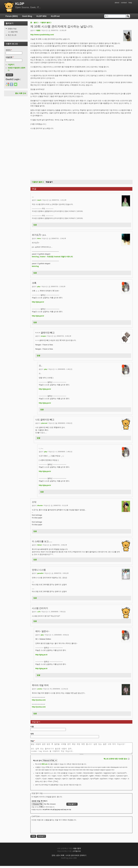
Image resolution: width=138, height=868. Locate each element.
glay (39, 286)
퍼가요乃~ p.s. (39, 235)
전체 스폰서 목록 (58, 858)
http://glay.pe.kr (38, 302)
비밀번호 (10, 57)
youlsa (40, 689)
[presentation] (52, 829)
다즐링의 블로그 (46, 23)
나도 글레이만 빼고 (45, 420)
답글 (35, 225)
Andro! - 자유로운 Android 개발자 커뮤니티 (56, 257)
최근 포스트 (12, 35)
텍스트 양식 (38, 763)
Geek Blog (27, 16)
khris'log (35, 257)
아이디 (9, 50)
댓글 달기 (49, 182)
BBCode (45, 766)
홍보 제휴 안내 (21, 93)
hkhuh (39, 545)
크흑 (34, 283)
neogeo (43, 336)
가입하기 (11, 65)
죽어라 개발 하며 (40, 685)
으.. (41, 366)
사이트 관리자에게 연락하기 (76, 858)
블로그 (36, 23)
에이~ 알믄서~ (42, 631)
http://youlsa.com (39, 700)
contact (124, 3)
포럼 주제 (14, 32)
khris (39, 238)
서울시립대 (77, 850)
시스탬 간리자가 (40, 608)
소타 (39, 612)
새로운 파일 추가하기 (39, 803)
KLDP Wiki (42, 16)
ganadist (40, 573)
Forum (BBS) (12, 16)
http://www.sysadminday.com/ (42, 35)
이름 (32, 727)
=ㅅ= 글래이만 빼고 (45, 333)
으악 (34, 502)
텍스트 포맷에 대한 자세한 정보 (115, 761)
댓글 (33, 741)
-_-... (41, 448)
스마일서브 (77, 853)
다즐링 (38, 30)
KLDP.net (55, 16)
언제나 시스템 (39, 570)
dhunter (40, 505)
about (117, 3)
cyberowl (44, 423)
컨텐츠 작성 (12, 29)
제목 (32, 734)
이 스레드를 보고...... (42, 541)
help (130, 3)
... (33, 197)
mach (39, 200)
